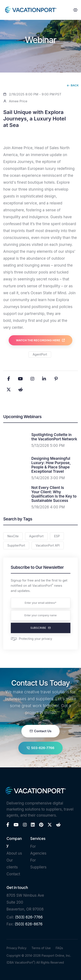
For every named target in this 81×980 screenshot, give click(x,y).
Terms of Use (41, 948)
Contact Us (40, 731)
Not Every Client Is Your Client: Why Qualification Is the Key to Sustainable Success (54, 494)
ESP (57, 536)
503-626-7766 (40, 748)
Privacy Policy (17, 948)
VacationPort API (48, 545)
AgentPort (40, 354)
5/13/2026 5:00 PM (48, 446)
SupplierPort (16, 545)
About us (14, 853)
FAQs (59, 948)
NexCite (13, 536)
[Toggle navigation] (75, 10)
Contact (13, 874)
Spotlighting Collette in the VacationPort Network (54, 437)
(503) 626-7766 (29, 917)
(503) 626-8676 (29, 924)
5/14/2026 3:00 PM (48, 478)
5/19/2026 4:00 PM (48, 507)
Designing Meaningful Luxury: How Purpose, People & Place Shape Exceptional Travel (51, 465)
